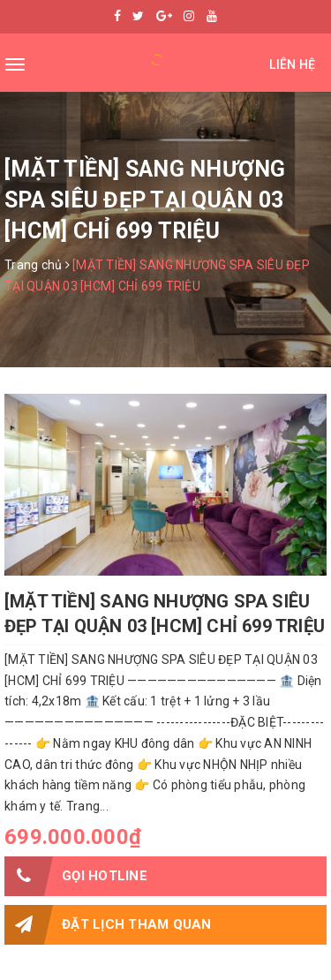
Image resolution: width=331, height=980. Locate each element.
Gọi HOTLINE (76, 876)
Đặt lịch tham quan (108, 925)
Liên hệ (292, 64)
